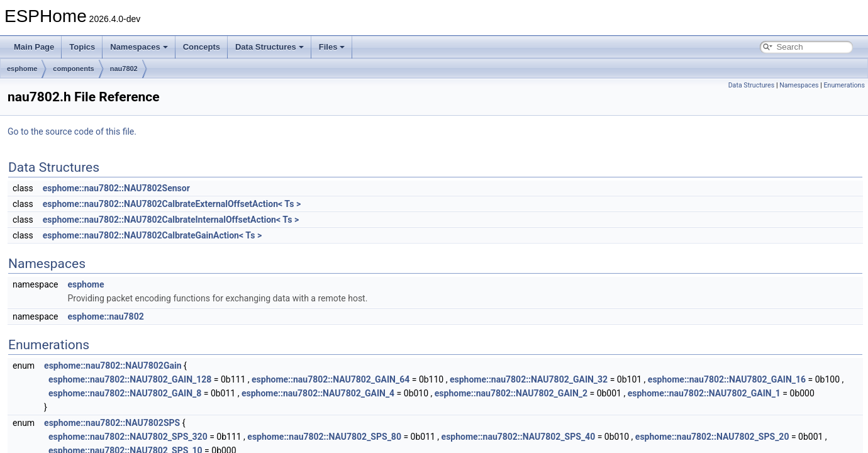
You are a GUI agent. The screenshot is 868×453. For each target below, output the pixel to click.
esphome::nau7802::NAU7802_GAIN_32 (529, 379)
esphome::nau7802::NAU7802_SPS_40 (519, 437)
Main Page (34, 47)
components (73, 69)
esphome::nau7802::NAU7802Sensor (116, 188)
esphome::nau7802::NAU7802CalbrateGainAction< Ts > (152, 235)
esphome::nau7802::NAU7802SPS (112, 423)
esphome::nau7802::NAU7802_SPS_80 (324, 437)
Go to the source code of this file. (72, 131)
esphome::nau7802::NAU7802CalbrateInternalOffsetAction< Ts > (171, 220)
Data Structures (270, 47)
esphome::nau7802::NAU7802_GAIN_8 (125, 393)
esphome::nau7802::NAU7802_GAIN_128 (130, 379)
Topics (82, 47)
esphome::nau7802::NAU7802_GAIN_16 (727, 379)
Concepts (202, 47)
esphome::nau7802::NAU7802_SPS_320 (128, 437)
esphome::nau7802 (105, 316)
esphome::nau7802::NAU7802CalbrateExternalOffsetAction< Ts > (172, 204)
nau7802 (124, 69)
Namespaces (139, 47)
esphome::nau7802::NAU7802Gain (113, 366)
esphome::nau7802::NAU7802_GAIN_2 (511, 393)
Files (332, 47)
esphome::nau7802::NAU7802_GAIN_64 (331, 379)
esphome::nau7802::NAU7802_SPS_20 (712, 437)
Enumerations (844, 85)
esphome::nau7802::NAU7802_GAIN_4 (318, 393)
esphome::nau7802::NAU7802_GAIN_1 (704, 393)
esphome (22, 69)
